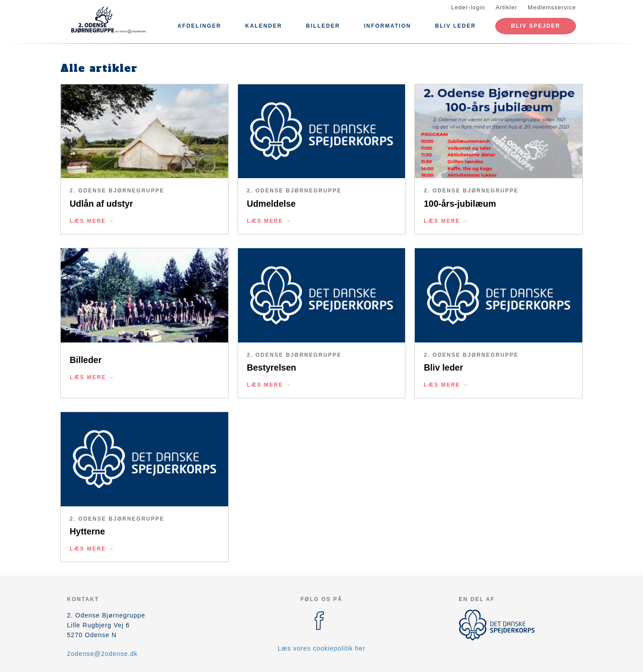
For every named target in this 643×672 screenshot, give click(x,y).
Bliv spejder (536, 26)
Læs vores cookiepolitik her (322, 648)
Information (388, 26)
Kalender (264, 26)
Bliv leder (455, 26)
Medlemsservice (552, 7)
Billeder (323, 26)
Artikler (506, 7)
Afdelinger (199, 26)
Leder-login (468, 7)
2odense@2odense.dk (102, 654)
